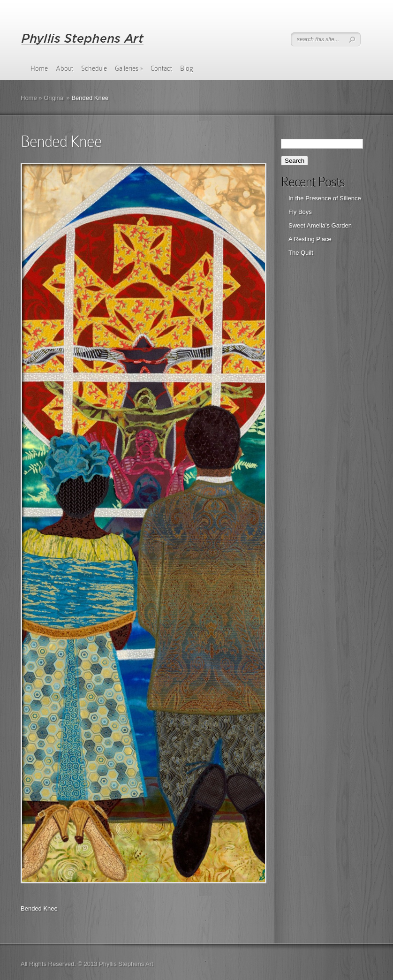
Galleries (129, 68)
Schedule (94, 68)
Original (54, 98)
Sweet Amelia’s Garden (320, 225)
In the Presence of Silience (325, 198)
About (64, 68)
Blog (187, 68)
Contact (161, 68)
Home (39, 68)
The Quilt (301, 253)
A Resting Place (310, 239)
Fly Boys (300, 212)
